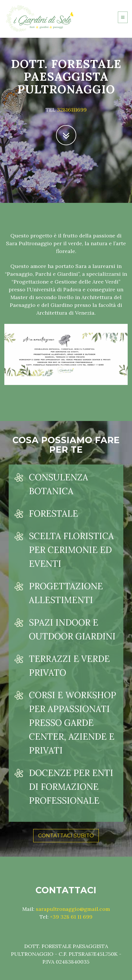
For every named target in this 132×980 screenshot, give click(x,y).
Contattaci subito (66, 836)
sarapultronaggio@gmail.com (73, 909)
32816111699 (72, 110)
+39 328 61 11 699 (71, 917)
